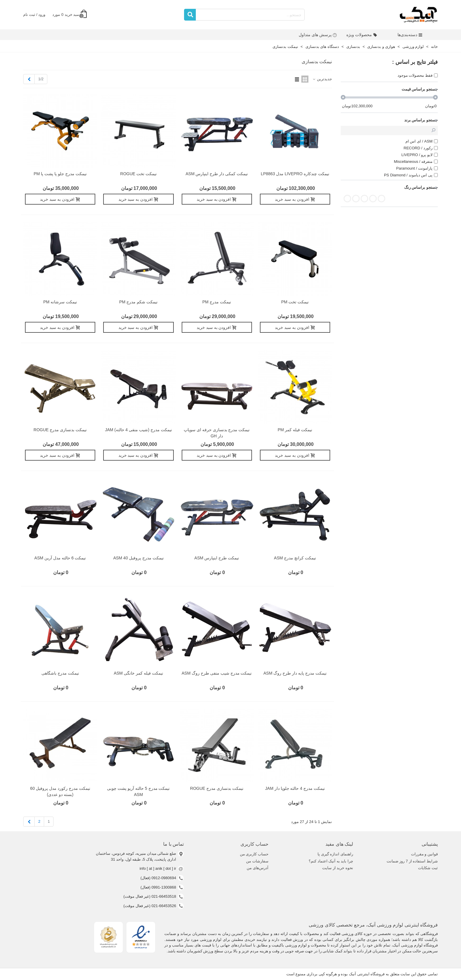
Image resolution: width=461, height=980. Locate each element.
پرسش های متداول (318, 35)
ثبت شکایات (428, 868)
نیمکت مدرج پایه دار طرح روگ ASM (295, 673)
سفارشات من (257, 861)
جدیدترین (322, 79)
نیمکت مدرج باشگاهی (60, 673)
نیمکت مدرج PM (217, 302)
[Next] (29, 79)
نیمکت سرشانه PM (60, 302)
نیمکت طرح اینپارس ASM (217, 558)
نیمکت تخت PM (295, 302)
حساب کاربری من (254, 854)
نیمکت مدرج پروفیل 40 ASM (138, 558)
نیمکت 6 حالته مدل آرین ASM (60, 558)
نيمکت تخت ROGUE (138, 174)
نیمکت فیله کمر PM (295, 430)
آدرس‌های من (258, 868)
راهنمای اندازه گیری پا (335, 854)
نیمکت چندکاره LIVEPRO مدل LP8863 (295, 174)
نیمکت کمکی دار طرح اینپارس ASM (217, 174)
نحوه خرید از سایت (338, 868)
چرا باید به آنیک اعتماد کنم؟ (331, 861)
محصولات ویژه (362, 35)
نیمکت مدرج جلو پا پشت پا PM (60, 174)
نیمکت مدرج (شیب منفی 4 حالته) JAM (138, 430)
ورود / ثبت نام (34, 15)
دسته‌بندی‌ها (410, 35)
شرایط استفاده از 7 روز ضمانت (412, 861)
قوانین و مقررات (424, 854)
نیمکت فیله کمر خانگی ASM (138, 673)
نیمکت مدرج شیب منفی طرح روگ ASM (217, 673)
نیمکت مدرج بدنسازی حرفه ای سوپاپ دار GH (217, 433)
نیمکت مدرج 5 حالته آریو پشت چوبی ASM (138, 791)
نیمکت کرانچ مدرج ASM (295, 558)
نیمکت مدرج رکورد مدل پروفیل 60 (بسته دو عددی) (60, 791)
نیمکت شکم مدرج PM (139, 302)
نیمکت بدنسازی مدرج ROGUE (60, 430)
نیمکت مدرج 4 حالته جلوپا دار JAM (295, 788)
